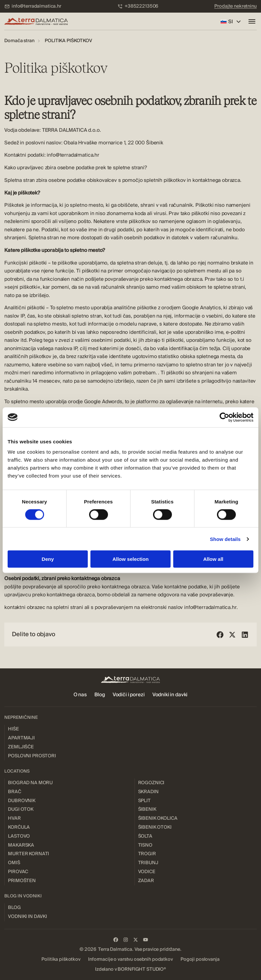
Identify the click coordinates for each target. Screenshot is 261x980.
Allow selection (130, 559)
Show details (225, 539)
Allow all (213, 559)
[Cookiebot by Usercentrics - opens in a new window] (224, 417)
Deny (48, 559)
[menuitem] (33, 6)
